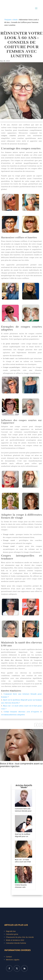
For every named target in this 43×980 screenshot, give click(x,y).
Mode (15, 20)
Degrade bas (11, 931)
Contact (9, 957)
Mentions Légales (13, 960)
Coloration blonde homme (16, 943)
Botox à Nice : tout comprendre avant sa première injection (21, 765)
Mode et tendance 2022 (15, 940)
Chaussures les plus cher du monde (20, 937)
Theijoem (8, 20)
